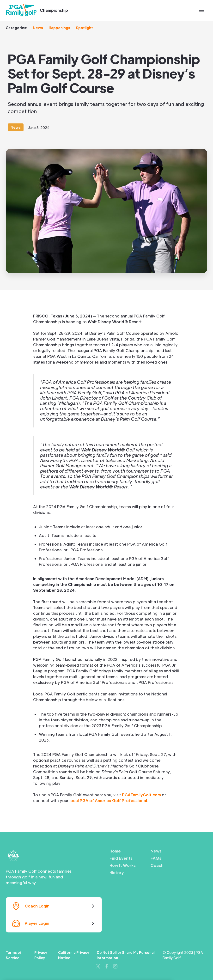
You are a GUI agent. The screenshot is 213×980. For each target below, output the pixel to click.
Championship (54, 10)
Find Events (121, 858)
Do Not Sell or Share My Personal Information (126, 955)
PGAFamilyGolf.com (141, 795)
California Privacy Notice (74, 955)
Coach (157, 865)
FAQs (156, 858)
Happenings (59, 28)
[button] (201, 10)
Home (115, 851)
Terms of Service (14, 955)
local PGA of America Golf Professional (108, 800)
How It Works (123, 865)
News (38, 28)
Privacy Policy (41, 955)
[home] (21, 10)
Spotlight (84, 28)
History (117, 873)
